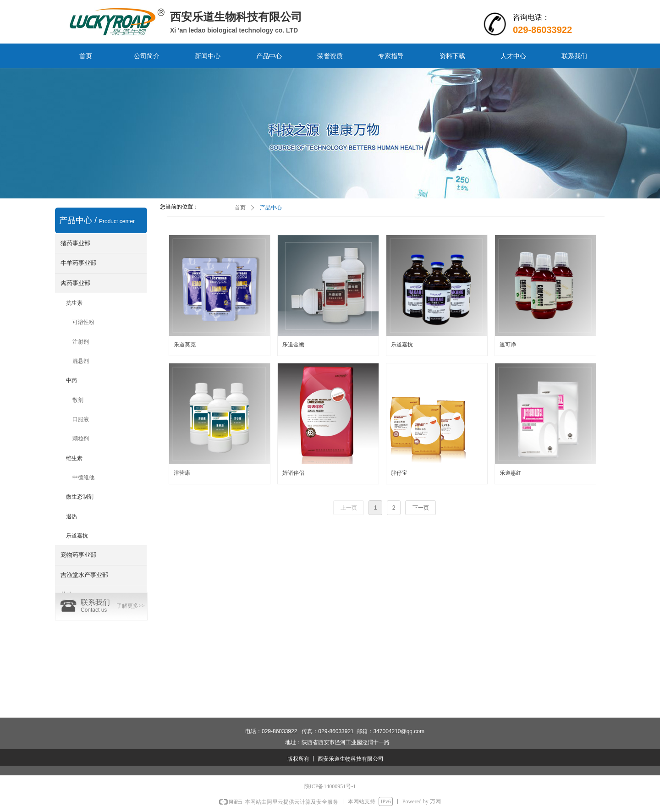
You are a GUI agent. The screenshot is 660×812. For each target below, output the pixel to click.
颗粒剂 (81, 439)
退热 (71, 516)
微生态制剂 (80, 497)
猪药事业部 (75, 243)
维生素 (74, 458)
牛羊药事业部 (78, 263)
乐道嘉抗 (77, 536)
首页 (240, 208)
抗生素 (74, 303)
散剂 (78, 400)
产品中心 (271, 208)
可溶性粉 (83, 322)
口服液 (81, 419)
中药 (71, 380)
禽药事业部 (75, 283)
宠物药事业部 (78, 555)
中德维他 (83, 477)
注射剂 (81, 342)
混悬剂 (81, 361)
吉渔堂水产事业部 (84, 575)
